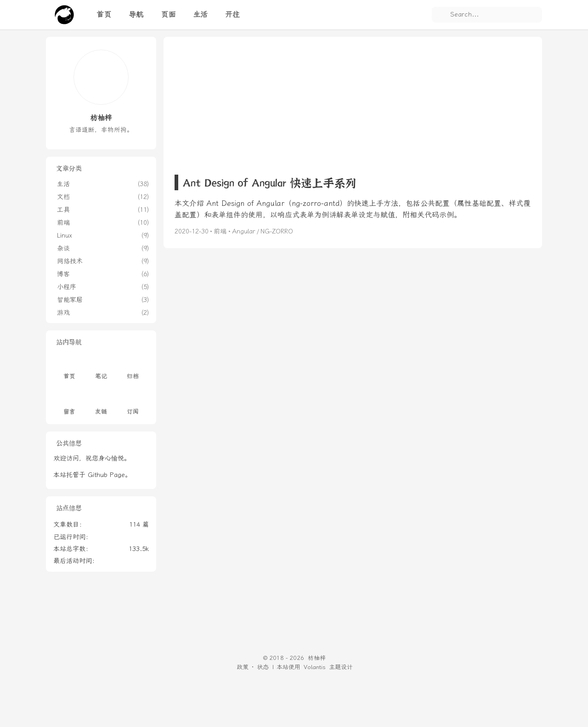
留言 (69, 404)
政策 (243, 667)
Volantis (315, 667)
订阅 (133, 404)
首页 (69, 369)
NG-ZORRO (277, 231)
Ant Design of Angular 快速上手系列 (269, 182)
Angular (244, 231)
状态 (263, 667)
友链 (101, 404)
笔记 (101, 369)
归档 (133, 369)
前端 (220, 231)
